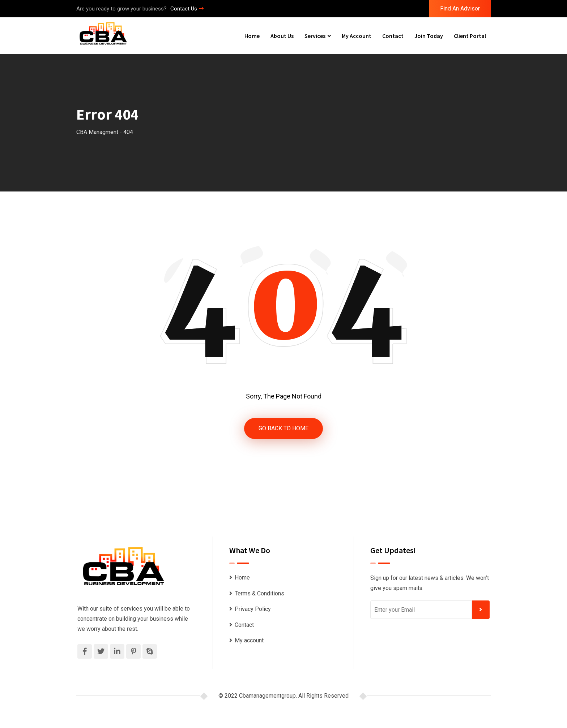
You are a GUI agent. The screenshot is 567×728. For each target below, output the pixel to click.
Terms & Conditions (259, 593)
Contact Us (187, 9)
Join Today (429, 36)
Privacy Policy (253, 609)
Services (315, 36)
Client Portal (470, 36)
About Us (282, 36)
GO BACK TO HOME (283, 428)
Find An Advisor (460, 8)
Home (252, 36)
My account (357, 36)
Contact (393, 36)
